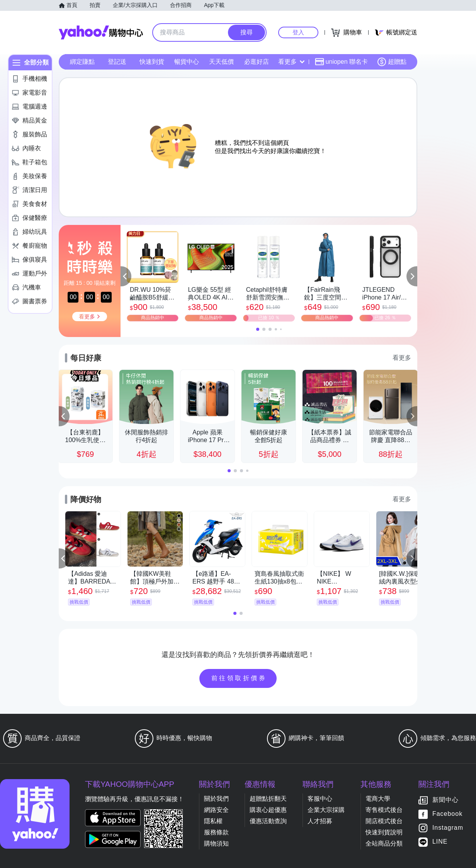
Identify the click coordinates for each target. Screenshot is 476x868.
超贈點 (392, 62)
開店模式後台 (384, 821)
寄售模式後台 (384, 810)
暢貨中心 (187, 62)
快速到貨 (152, 62)
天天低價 (221, 62)
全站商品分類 (384, 843)
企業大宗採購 (326, 810)
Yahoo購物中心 (101, 32)
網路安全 (216, 810)
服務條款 (216, 832)
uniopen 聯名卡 (341, 62)
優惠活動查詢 (268, 821)
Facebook (447, 814)
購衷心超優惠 (268, 810)
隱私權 (213, 821)
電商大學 (378, 799)
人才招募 (320, 821)
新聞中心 (445, 800)
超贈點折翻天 (268, 799)
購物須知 (216, 843)
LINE (440, 842)
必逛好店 (257, 62)
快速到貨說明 (384, 832)
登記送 (117, 62)
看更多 (291, 62)
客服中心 (320, 799)
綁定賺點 (82, 62)
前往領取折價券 (239, 678)
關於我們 (216, 799)
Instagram (448, 828)
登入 (298, 32)
